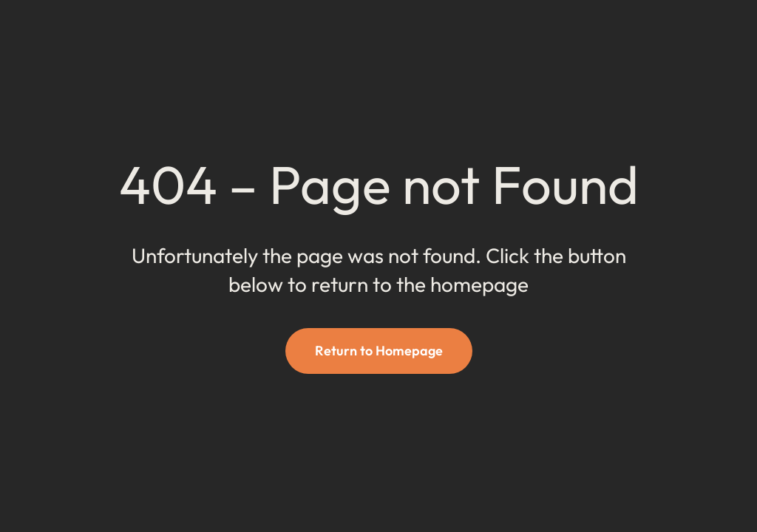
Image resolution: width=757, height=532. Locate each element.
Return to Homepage (379, 351)
